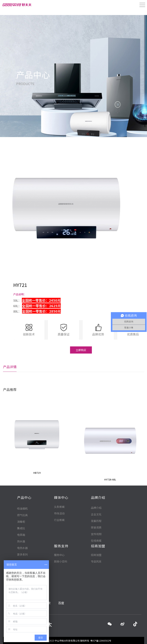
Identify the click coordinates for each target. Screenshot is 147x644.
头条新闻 (59, 522)
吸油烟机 (22, 552)
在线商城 (96, 573)
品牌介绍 (96, 540)
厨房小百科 (61, 570)
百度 (61, 603)
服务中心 (59, 564)
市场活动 (59, 528)
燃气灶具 (22, 559)
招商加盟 (96, 564)
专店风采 (96, 570)
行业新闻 (59, 535)
